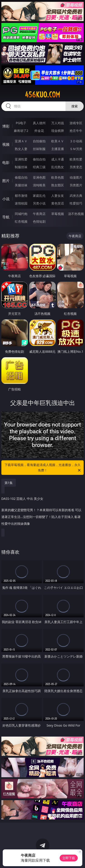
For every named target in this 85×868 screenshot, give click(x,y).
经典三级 (39, 167)
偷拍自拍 (39, 159)
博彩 (6, 126)
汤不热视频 (76, 214)
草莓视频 (58, 214)
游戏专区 (76, 123)
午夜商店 (39, 214)
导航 (6, 217)
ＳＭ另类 (76, 149)
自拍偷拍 (39, 141)
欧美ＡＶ (58, 141)
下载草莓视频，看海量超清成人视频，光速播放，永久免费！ (43, 468)
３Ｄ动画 (76, 141)
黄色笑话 (58, 203)
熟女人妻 (21, 149)
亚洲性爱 (21, 159)
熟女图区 (58, 185)
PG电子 (21, 123)
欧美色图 (58, 177)
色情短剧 (39, 221)
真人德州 (39, 123)
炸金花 (39, 131)
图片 (6, 181)
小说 (6, 199)
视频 (6, 144)
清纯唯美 (39, 185)
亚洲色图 (39, 177)
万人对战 (58, 123)
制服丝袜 (21, 167)
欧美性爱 (76, 159)
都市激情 (21, 196)
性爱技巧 (76, 203)
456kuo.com (42, 95)
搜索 (75, 106)
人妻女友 (58, 196)
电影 (6, 163)
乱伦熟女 (58, 167)
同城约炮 (21, 214)
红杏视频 (21, 221)
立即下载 (69, 858)
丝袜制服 (39, 149)
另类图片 (76, 185)
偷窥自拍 (21, 177)
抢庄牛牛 (76, 131)
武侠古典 (76, 196)
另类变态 (76, 167)
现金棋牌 (58, 131)
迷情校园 (21, 203)
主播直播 (58, 149)
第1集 (9, 483)
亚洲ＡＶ (21, 141)
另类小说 (39, 203)
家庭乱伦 (39, 196)
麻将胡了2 (21, 131)
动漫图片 (76, 177)
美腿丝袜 (21, 185)
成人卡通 (58, 159)
